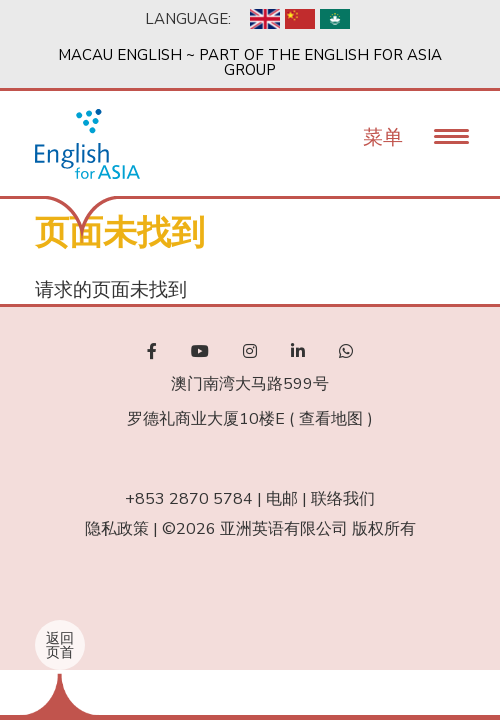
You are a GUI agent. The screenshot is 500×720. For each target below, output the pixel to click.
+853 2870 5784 (189, 499)
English (265, 19)
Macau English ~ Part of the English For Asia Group (250, 62)
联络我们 (343, 499)
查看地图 (331, 419)
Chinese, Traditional (335, 19)
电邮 (282, 499)
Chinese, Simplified (300, 19)
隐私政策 (117, 529)
